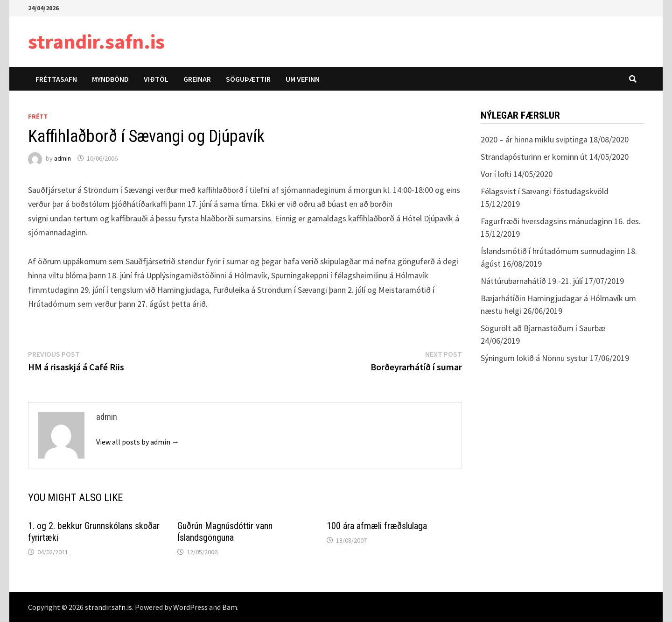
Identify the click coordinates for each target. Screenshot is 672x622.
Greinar (197, 79)
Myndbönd (110, 79)
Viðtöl (156, 79)
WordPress (190, 607)
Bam (230, 607)
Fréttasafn (56, 79)
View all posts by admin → (138, 442)
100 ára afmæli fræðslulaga (377, 526)
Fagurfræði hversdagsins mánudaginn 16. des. (561, 221)
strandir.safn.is (96, 41)
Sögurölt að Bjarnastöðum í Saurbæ (543, 328)
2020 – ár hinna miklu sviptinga (534, 139)
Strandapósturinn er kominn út (534, 157)
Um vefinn (303, 79)
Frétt (38, 116)
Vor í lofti (496, 174)
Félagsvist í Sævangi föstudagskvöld (545, 191)
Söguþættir (248, 79)
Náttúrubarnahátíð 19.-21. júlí (532, 281)
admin (63, 158)
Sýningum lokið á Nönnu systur (534, 358)
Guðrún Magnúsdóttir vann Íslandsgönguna (225, 532)
